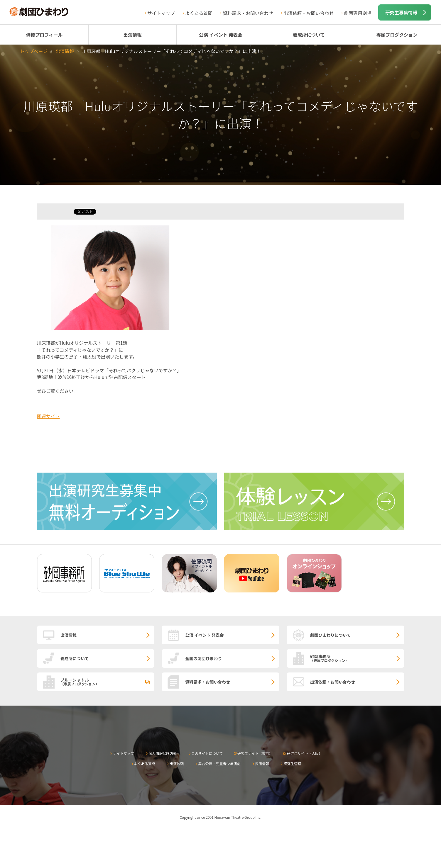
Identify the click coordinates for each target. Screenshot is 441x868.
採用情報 (262, 763)
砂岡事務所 (357, 658)
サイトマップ (161, 13)
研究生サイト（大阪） (305, 753)
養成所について (309, 35)
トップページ (34, 51)
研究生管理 (292, 763)
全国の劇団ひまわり (203, 658)
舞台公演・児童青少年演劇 (219, 763)
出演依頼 (177, 763)
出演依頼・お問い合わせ (309, 13)
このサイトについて (207, 753)
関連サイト (48, 416)
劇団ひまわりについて (331, 635)
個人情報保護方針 (163, 753)
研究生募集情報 (401, 12)
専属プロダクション (397, 35)
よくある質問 (199, 13)
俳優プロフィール (44, 35)
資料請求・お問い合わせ (248, 13)
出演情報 (132, 35)
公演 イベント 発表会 (220, 35)
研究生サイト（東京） (255, 753)
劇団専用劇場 (358, 13)
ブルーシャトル (108, 682)
